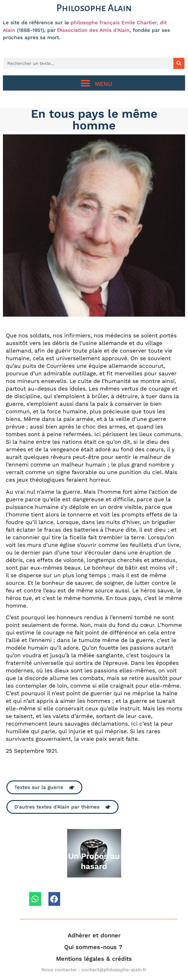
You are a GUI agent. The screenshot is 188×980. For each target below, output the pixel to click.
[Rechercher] (179, 63)
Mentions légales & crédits (94, 959)
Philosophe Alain (94, 8)
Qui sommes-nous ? (94, 947)
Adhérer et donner (94, 935)
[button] (94, 83)
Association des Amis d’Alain (94, 30)
